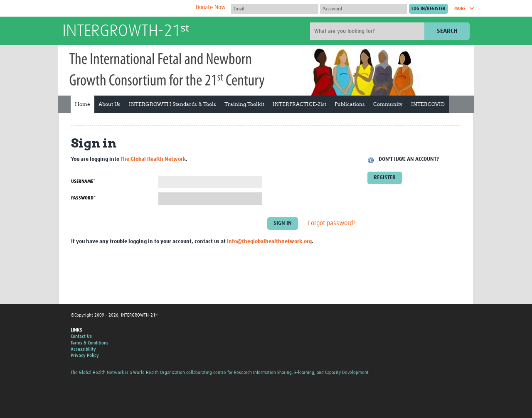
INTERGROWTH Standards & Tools (172, 104)
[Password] (364, 9)
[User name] (275, 9)
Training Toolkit (244, 104)
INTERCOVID (428, 104)
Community (388, 104)
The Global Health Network (124, 9)
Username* (83, 181)
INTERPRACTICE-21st (299, 104)
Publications (350, 104)
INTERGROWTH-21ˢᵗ (126, 32)
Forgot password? (332, 224)
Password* (83, 198)
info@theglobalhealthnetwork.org (269, 242)
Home (83, 104)
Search (447, 31)
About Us (110, 104)
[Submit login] (429, 9)
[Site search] (368, 31)
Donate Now (211, 7)
